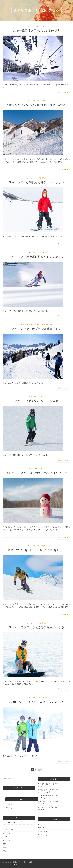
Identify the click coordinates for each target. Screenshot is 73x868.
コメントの (43, 831)
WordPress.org (42, 835)
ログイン (41, 824)
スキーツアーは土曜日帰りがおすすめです (37, 257)
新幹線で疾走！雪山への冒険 (23, 862)
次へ (40, 770)
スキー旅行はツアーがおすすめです (36, 30)
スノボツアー (40, 253)
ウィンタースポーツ (27, 325)
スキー (30, 101)
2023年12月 (9, 808)
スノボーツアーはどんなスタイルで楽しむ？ (36, 702)
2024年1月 (9, 804)
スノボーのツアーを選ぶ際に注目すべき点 (36, 627)
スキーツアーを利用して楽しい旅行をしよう (37, 550)
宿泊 (44, 26)
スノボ (40, 26)
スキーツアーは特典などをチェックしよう (37, 182)
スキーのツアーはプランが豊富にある (37, 329)
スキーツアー (48, 325)
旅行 (46, 253)
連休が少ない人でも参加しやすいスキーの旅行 (36, 105)
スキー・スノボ (33, 26)
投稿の (42, 828)
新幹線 (44, 178)
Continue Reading (63, 92)
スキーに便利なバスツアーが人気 (37, 401)
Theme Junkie (14, 865)
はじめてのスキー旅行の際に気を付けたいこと (37, 473)
